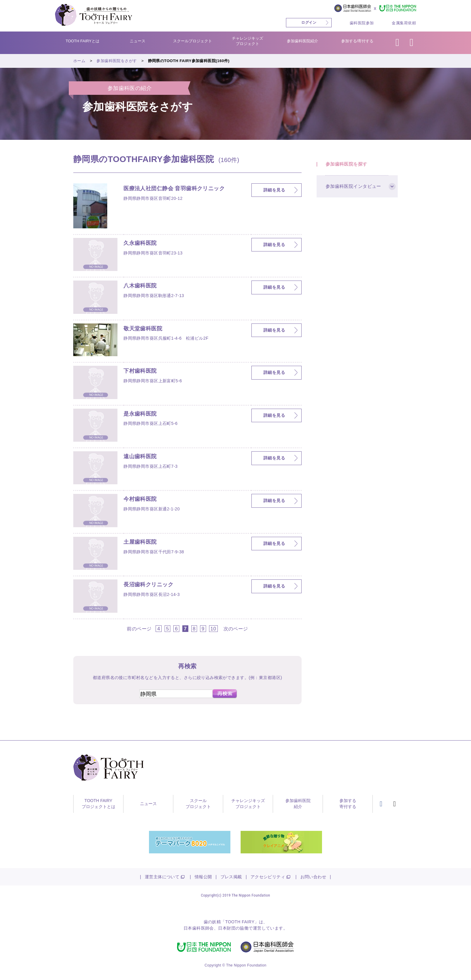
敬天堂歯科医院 (143, 329)
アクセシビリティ (268, 877)
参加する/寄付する (357, 41)
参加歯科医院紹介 (302, 41)
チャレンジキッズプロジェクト (248, 41)
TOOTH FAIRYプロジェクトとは (99, 804)
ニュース (138, 41)
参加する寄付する (348, 804)
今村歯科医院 (140, 499)
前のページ (139, 629)
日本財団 (227, 928)
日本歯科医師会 (199, 928)
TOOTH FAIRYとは (82, 41)
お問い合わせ (313, 877)
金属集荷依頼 (404, 23)
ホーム (79, 61)
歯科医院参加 (362, 23)
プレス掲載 (231, 877)
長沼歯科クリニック (148, 585)
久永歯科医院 (140, 243)
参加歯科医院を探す (346, 164)
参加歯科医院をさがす (117, 61)
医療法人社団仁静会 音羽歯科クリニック (174, 189)
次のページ (236, 629)
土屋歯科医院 (140, 542)
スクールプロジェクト (193, 41)
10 (213, 629)
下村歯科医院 (140, 371)
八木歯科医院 (140, 286)
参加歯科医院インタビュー (353, 186)
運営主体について (162, 877)
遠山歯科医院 (140, 457)
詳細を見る (274, 190)
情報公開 (203, 877)
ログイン (309, 23)
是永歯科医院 (140, 414)
